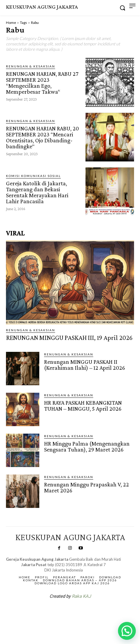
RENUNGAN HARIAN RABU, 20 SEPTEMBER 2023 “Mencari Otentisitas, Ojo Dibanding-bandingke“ (42, 137)
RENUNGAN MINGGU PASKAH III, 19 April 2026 (69, 338)
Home (11, 23)
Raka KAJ (81, 596)
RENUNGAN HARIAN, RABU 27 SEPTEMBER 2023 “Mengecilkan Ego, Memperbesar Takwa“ (42, 83)
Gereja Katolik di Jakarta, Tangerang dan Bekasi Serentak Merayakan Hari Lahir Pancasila (37, 192)
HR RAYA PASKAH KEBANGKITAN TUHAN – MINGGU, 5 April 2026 (83, 406)
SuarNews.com (61, 612)
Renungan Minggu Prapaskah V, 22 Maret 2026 (87, 487)
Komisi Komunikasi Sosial (33, 176)
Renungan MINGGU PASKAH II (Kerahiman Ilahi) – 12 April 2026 (85, 365)
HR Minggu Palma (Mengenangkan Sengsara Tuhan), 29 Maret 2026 (87, 446)
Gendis (88, 612)
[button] (127, 631)
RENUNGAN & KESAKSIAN (31, 66)
